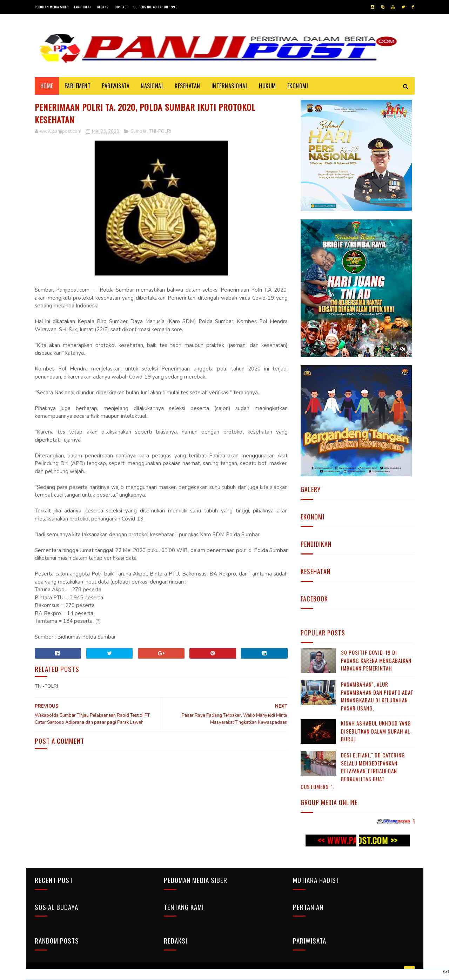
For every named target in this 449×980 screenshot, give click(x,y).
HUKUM (267, 86)
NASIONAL (152, 86)
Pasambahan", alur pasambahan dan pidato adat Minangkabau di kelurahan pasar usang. (377, 696)
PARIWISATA (116, 86)
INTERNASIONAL (230, 86)
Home (47, 86)
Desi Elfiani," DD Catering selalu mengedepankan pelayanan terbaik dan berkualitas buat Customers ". (353, 771)
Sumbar (139, 131)
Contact (121, 7)
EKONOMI (298, 86)
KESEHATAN (187, 86)
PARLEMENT (78, 86)
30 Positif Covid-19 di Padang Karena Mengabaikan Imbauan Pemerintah (376, 660)
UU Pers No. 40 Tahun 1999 (156, 7)
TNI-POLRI (160, 131)
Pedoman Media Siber (52, 7)
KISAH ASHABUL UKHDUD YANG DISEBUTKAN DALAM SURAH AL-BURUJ (377, 731)
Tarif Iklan (83, 7)
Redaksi (103, 7)
